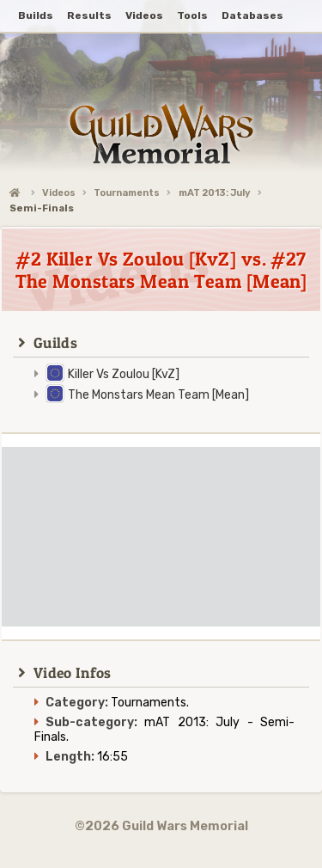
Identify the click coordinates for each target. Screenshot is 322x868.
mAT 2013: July (215, 193)
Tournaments (127, 193)
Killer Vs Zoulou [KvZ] (124, 374)
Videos (59, 193)
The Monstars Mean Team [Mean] (158, 395)
